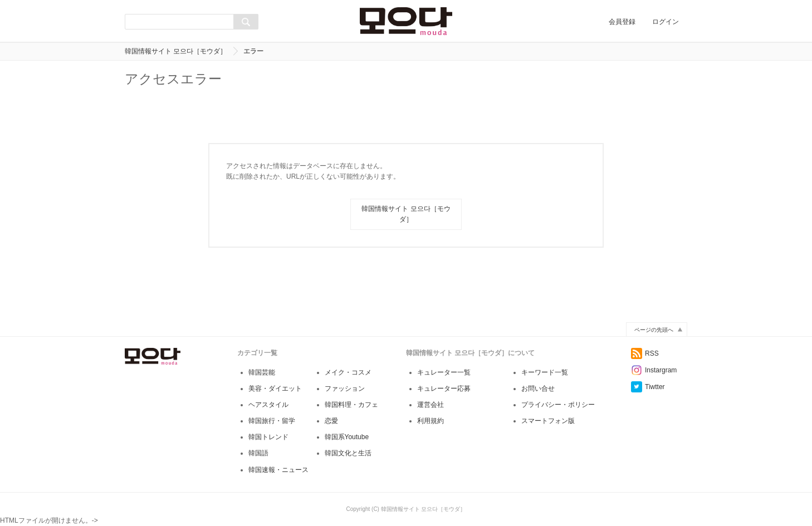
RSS (645, 353)
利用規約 (431, 421)
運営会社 (431, 405)
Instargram (654, 370)
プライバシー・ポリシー (558, 405)
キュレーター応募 (444, 389)
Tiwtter (648, 387)
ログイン (666, 22)
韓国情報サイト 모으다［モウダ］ (176, 51)
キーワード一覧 (545, 372)
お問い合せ (538, 389)
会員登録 (622, 22)
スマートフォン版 (548, 421)
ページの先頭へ (654, 330)
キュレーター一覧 (444, 372)
